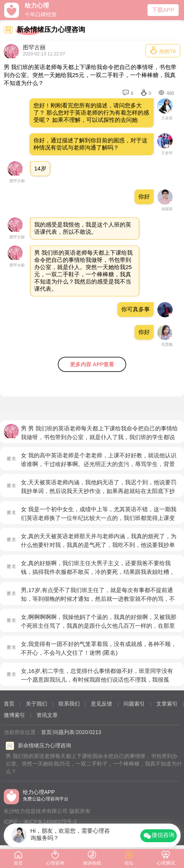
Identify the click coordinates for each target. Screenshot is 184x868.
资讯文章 (47, 715)
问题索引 (134, 704)
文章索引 (167, 704)
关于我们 (36, 704)
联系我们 (69, 704)
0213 (95, 732)
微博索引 (14, 715)
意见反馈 (102, 704)
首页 (9, 704)
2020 (82, 732)
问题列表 (64, 732)
